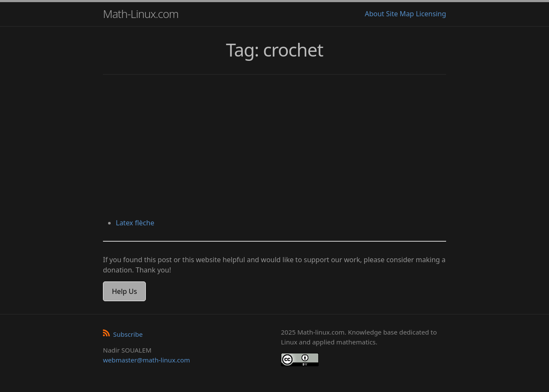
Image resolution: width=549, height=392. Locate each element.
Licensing (431, 14)
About (374, 14)
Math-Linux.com (141, 14)
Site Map (400, 14)
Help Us (124, 291)
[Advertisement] (274, 147)
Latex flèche (135, 223)
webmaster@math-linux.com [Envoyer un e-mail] (146, 360)
